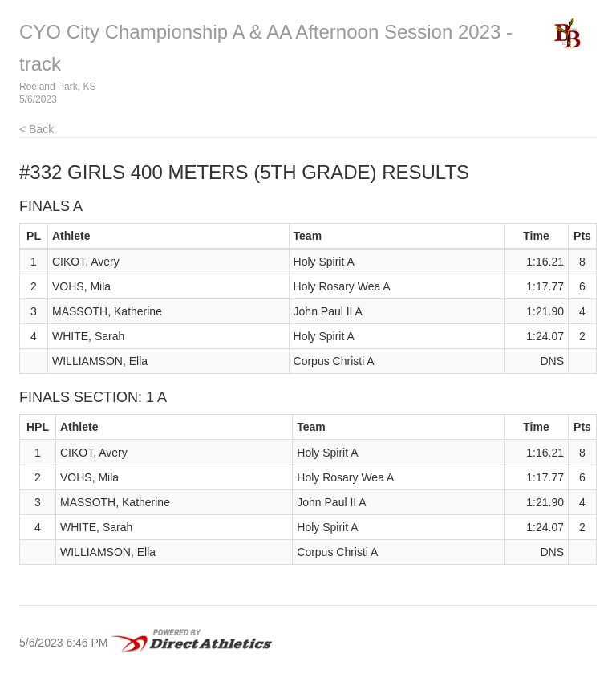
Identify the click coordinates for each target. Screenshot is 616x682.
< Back (36, 129)
